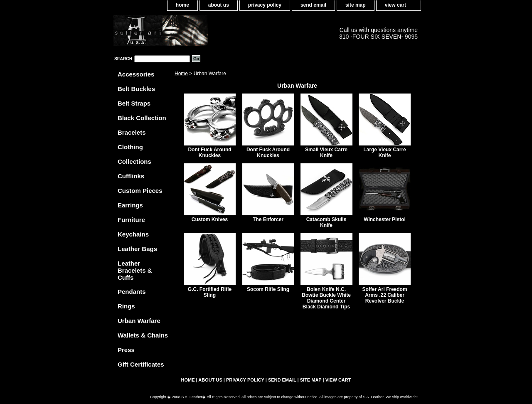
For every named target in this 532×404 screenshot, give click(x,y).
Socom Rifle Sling (268, 289)
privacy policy (265, 5)
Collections (134, 161)
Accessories (136, 74)
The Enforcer (268, 219)
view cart (395, 5)
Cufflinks (131, 176)
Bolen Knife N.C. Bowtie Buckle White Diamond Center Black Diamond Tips (326, 298)
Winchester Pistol (385, 219)
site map (356, 5)
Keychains (133, 234)
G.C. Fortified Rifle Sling (210, 292)
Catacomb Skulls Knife (326, 222)
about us (219, 5)
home (182, 5)
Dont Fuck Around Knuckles (209, 153)
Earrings (130, 205)
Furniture (131, 220)
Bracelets (132, 132)
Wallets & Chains (143, 335)
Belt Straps (134, 103)
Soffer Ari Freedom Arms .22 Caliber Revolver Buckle (384, 295)
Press (126, 350)
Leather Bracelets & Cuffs (135, 270)
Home (181, 74)
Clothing (130, 147)
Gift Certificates (141, 364)
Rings (126, 306)
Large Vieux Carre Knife (385, 153)
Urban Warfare (139, 321)
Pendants (132, 292)
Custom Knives (210, 219)
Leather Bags (137, 249)
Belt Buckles (136, 89)
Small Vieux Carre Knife (326, 153)
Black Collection (142, 118)
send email (313, 5)
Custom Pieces (140, 191)
